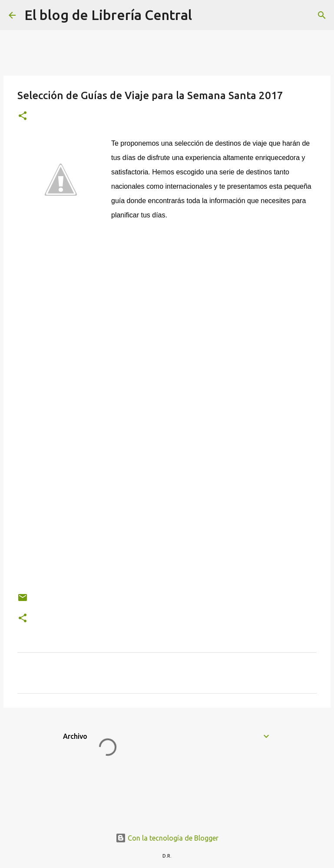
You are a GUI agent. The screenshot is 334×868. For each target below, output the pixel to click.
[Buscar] (204, 15)
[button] (23, 116)
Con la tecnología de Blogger (167, 838)
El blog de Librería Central (108, 15)
